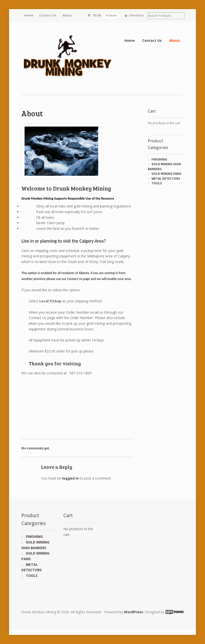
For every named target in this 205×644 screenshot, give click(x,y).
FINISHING (159, 159)
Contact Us (48, 15)
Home (29, 15)
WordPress (134, 612)
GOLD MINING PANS (166, 174)
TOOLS (157, 183)
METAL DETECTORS (166, 179)
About (67, 15)
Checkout (136, 15)
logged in (70, 478)
